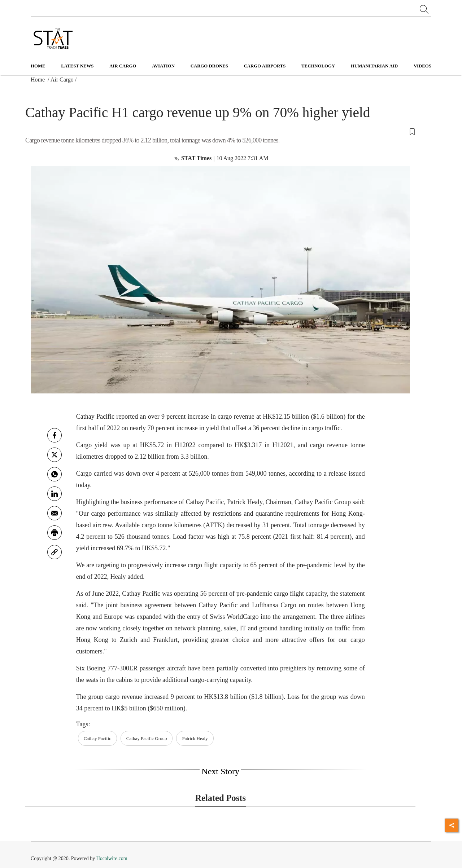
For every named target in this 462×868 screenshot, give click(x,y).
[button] (220, 131)
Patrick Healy (195, 738)
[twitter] (55, 455)
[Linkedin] (55, 494)
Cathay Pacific (97, 738)
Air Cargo (62, 80)
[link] (55, 552)
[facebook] (55, 435)
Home (38, 66)
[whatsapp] (55, 474)
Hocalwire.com (112, 858)
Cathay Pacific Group (147, 738)
